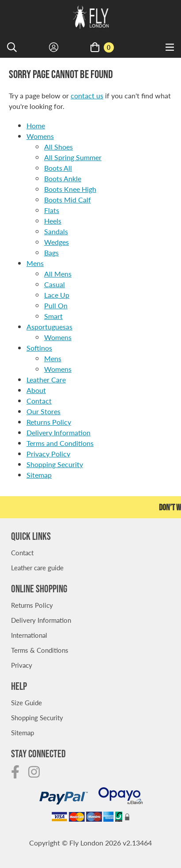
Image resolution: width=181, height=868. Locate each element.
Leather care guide (37, 567)
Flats (52, 210)
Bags (51, 253)
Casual (55, 284)
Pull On (56, 305)
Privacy (22, 665)
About (36, 390)
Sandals (56, 231)
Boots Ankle (63, 178)
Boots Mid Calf (68, 200)
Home (36, 125)
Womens (40, 136)
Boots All (58, 168)
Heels (53, 221)
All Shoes (58, 147)
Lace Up (57, 295)
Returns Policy (49, 422)
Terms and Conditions (60, 443)
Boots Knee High (70, 189)
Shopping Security (55, 464)
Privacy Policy (48, 454)
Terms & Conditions (40, 650)
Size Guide (26, 702)
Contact (39, 401)
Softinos (39, 348)
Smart (53, 316)
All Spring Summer (73, 157)
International (29, 635)
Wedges (57, 242)
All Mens (58, 274)
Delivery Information (58, 432)
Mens (35, 263)
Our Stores (43, 411)
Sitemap (39, 475)
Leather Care (46, 380)
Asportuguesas (49, 327)
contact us (87, 95)
